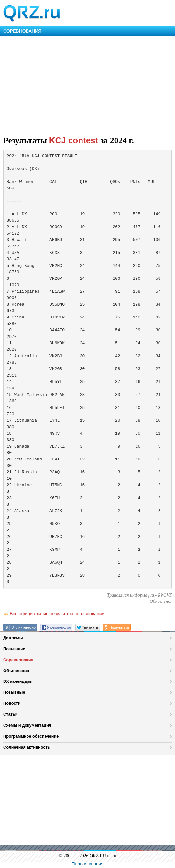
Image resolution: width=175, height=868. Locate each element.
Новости (12, 703)
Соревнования (18, 660)
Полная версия (88, 864)
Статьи (11, 714)
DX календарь (17, 681)
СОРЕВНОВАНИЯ (22, 31)
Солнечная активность (27, 747)
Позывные (14, 649)
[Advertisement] (87, 85)
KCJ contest (74, 140)
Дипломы (13, 638)
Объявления (16, 671)
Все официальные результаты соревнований (57, 614)
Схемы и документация (27, 725)
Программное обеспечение (31, 736)
